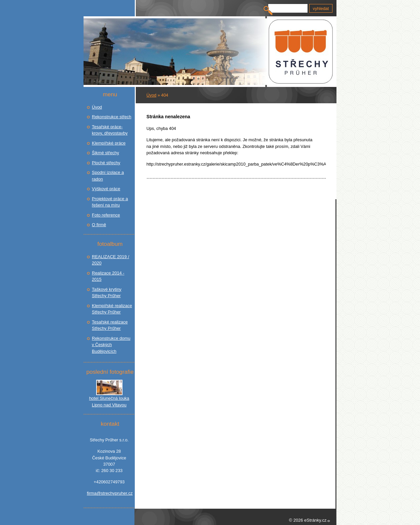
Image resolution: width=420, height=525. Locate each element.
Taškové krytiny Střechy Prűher (107, 293)
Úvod (151, 95)
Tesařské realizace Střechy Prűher (110, 325)
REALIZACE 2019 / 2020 (110, 260)
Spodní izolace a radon (108, 176)
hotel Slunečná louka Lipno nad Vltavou (109, 402)
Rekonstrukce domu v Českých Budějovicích (111, 345)
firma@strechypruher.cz (109, 493)
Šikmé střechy (105, 153)
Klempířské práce (109, 143)
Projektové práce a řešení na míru (110, 202)
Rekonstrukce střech (112, 117)
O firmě (99, 225)
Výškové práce (106, 189)
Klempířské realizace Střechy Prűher (112, 309)
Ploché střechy (106, 163)
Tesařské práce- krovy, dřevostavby (110, 130)
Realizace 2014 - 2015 (108, 276)
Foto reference (106, 215)
